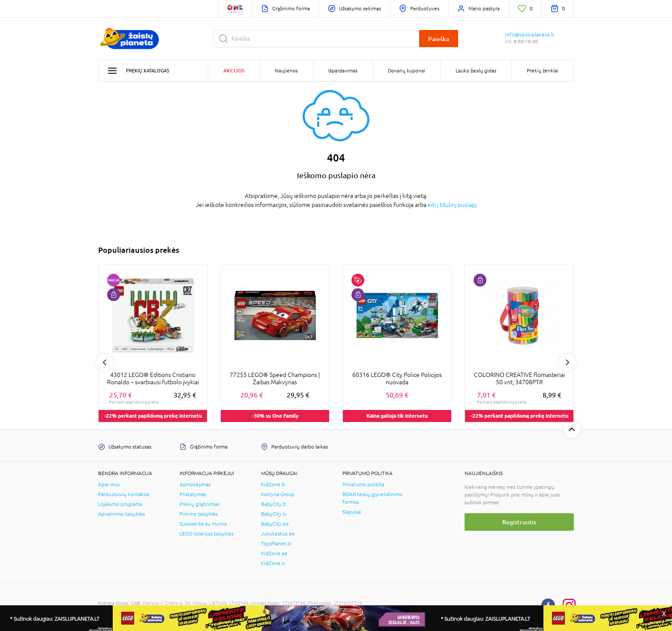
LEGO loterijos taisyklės (207, 534)
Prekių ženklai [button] (543, 71)
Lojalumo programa (120, 504)
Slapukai (352, 512)
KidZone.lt (273, 484)
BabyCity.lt (274, 504)
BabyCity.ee (275, 524)
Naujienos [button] (286, 71)
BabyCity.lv (274, 514)
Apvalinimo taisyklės (121, 514)
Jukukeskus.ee (278, 534)
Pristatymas (193, 494)
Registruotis (519, 522)
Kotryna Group (278, 494)
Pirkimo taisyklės (199, 514)
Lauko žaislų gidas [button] (476, 71)
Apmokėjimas (195, 484)
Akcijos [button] (234, 70)
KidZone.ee (274, 553)
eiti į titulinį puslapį (452, 205)
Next (567, 362)
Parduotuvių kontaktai (124, 494)
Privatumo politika (363, 484)
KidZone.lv (273, 563)
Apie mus (109, 484)
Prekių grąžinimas (199, 504)
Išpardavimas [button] (343, 71)
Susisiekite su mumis (203, 524)
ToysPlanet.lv (276, 544)
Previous (105, 362)
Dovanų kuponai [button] (406, 71)
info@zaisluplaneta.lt (530, 35)
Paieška (439, 39)
